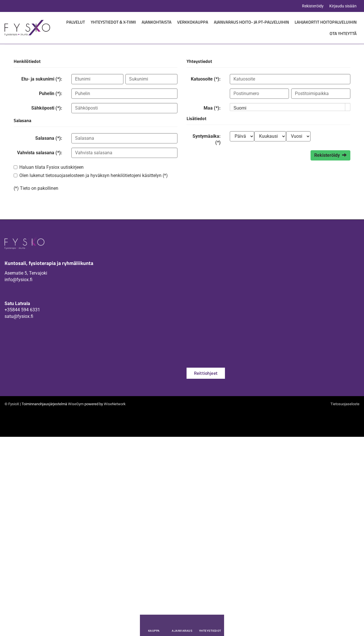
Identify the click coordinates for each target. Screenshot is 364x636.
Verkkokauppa (193, 22)
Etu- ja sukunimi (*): (42, 79)
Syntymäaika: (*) (207, 139)
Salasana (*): (49, 138)
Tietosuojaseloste (345, 404)
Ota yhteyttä (343, 33)
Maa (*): (212, 108)
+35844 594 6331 (22, 310)
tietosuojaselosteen (65, 175)
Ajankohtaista (157, 22)
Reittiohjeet (206, 373)
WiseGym (76, 404)
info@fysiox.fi (18, 280)
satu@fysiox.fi (19, 316)
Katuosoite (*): (206, 79)
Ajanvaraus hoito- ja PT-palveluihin (251, 22)
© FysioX (12, 404)
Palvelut (76, 22)
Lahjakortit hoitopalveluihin (326, 22)
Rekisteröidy (313, 6)
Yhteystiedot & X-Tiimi (113, 22)
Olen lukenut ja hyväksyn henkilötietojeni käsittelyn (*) (94, 175)
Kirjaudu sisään (343, 6)
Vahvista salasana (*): (40, 153)
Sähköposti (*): (47, 108)
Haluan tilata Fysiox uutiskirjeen (51, 167)
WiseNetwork (115, 404)
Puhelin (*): (51, 93)
